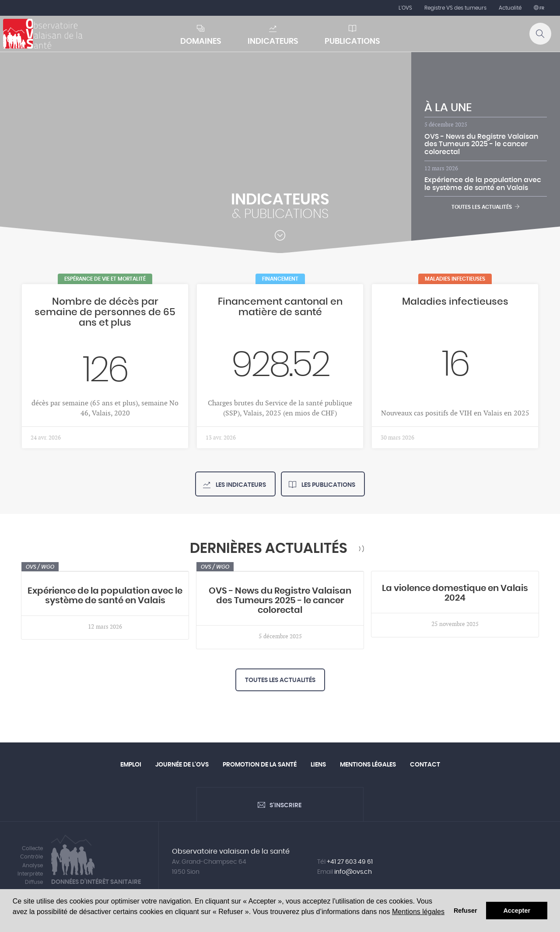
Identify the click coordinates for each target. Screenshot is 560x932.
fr (541, 8)
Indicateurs (273, 42)
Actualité (510, 8)
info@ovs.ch (353, 872)
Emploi (131, 765)
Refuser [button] (465, 911)
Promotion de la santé (260, 765)
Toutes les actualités (486, 207)
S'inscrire (285, 805)
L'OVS (405, 8)
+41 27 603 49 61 (350, 862)
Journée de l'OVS (182, 765)
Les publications (328, 485)
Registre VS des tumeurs (455, 8)
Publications (352, 42)
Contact (425, 765)
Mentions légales (418, 912)
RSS (361, 549)
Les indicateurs (240, 485)
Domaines (201, 42)
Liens (318, 765)
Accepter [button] (517, 911)
